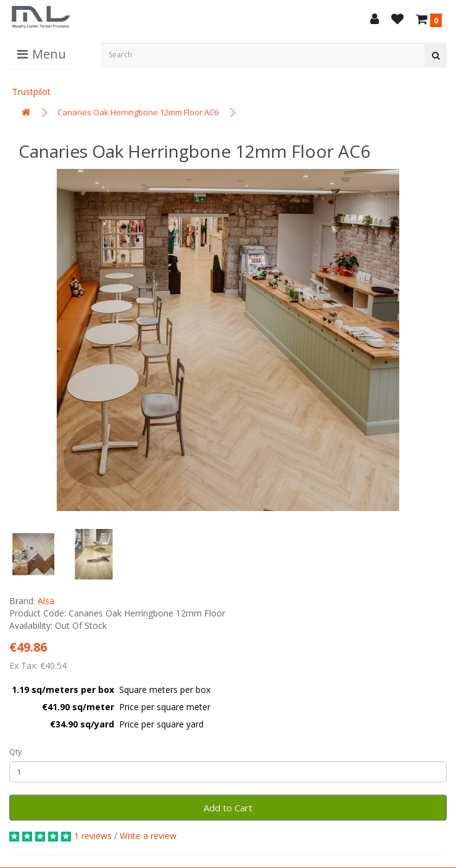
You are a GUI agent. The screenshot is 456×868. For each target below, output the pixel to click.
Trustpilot (31, 92)
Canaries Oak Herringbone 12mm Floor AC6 (138, 112)
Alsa (46, 601)
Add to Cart (228, 808)
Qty (15, 752)
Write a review (148, 836)
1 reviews (93, 836)
